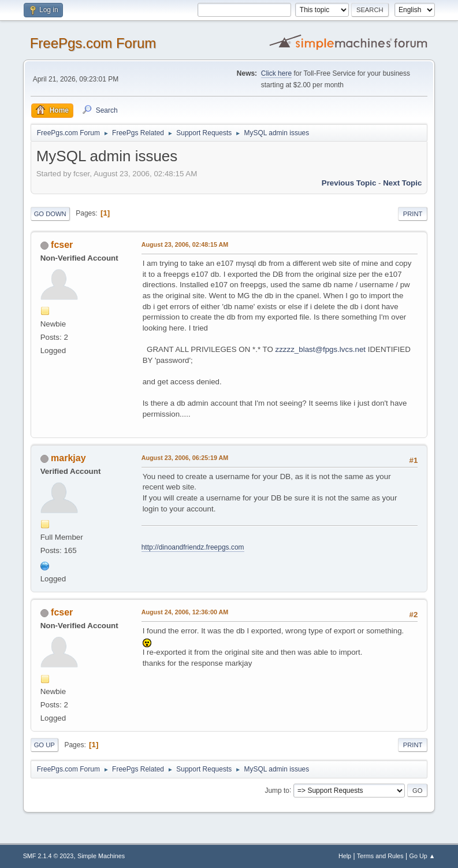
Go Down (50, 214)
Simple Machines (101, 856)
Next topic (402, 183)
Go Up (44, 745)
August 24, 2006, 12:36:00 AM (185, 612)
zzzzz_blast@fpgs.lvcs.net (321, 349)
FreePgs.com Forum (93, 43)
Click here (276, 73)
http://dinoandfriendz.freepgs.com (193, 547)
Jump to (277, 790)
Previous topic (349, 183)
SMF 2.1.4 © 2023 (49, 856)
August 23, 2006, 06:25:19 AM (185, 458)
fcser (62, 245)
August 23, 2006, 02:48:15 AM (185, 244)
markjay (68, 458)
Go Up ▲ (422, 856)
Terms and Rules (380, 856)
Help (345, 856)
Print (413, 214)
